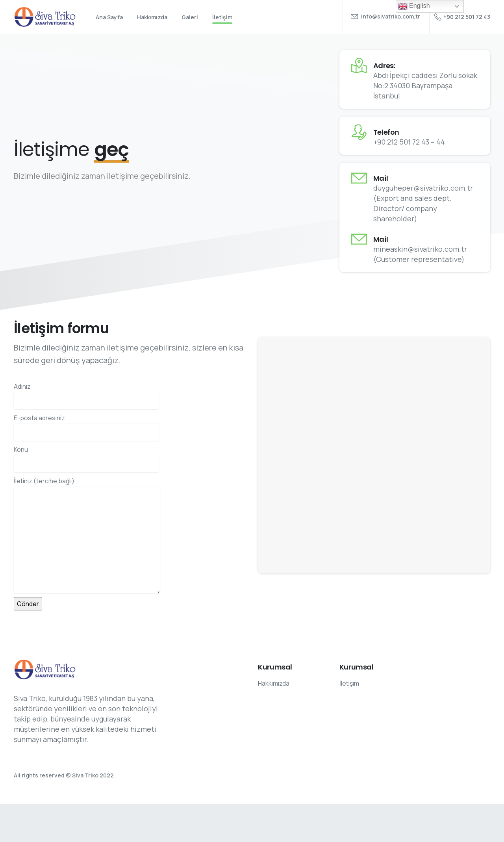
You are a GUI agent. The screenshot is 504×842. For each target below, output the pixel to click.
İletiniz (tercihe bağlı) (87, 535)
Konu (86, 459)
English (414, 6)
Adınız (86, 396)
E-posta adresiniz (86, 427)
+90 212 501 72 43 (462, 17)
